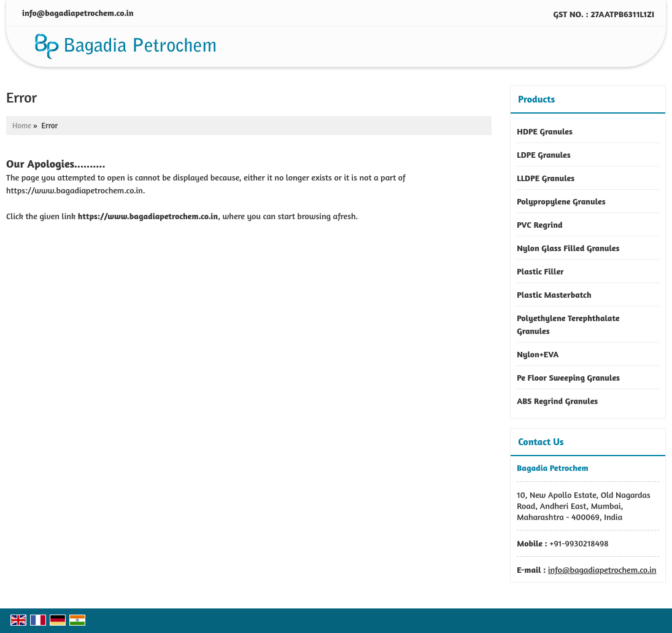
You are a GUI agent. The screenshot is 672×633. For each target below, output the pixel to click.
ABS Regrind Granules (557, 401)
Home (22, 126)
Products (536, 99)
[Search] (631, 50)
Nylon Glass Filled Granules (568, 248)
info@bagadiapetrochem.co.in (78, 13)
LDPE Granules (543, 154)
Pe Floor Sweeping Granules (568, 377)
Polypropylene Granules (561, 201)
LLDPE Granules (546, 178)
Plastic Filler (540, 271)
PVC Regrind (539, 224)
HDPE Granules (545, 131)
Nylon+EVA (538, 354)
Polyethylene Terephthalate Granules (568, 324)
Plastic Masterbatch (554, 294)
